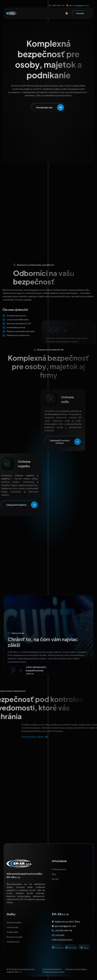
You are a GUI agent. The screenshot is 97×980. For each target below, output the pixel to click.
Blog (54, 874)
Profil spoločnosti (59, 869)
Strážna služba (12, 932)
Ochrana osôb (12, 927)
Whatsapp (72, 948)
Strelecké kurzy (14, 942)
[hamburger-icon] (67, 13)
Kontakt (55, 879)
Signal (86, 948)
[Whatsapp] (66, 948)
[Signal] (82, 948)
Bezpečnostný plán (15, 937)
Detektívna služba (14, 922)
